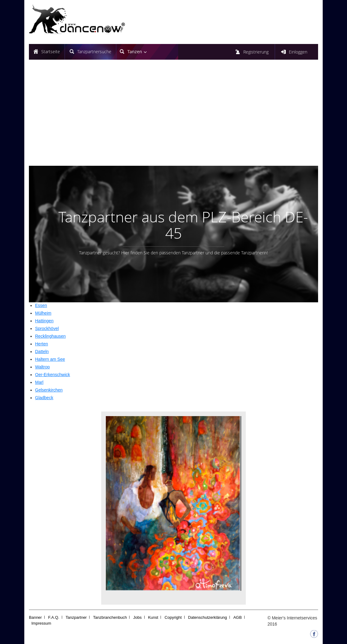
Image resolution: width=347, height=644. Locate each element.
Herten (42, 344)
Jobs (137, 617)
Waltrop (42, 367)
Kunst (153, 617)
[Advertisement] (173, 115)
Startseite (51, 52)
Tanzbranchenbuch (110, 617)
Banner (35, 617)
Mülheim (43, 313)
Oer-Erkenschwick (53, 375)
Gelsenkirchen (49, 390)
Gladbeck (44, 398)
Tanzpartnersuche (94, 52)
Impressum (41, 623)
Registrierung (256, 52)
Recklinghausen (50, 336)
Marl (39, 382)
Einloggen (298, 52)
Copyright (173, 617)
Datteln (42, 352)
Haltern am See (50, 359)
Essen (41, 305)
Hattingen (44, 321)
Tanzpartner (76, 617)
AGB (237, 617)
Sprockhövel (47, 328)
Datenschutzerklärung (207, 617)
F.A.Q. (54, 617)
